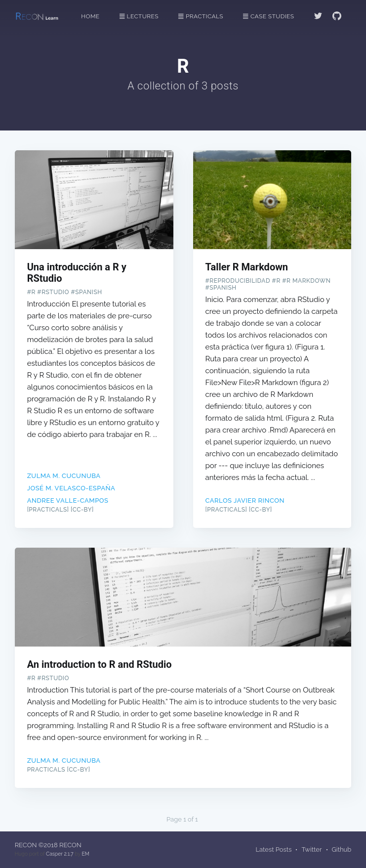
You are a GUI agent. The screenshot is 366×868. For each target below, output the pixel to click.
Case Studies (268, 16)
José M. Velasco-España (71, 488)
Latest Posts (273, 849)
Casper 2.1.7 (60, 854)
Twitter (311, 849)
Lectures (139, 16)
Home (90, 16)
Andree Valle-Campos (68, 500)
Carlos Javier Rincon (245, 500)
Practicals (201, 16)
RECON (26, 845)
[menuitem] (95, 17)
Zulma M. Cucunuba (64, 476)
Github (342, 849)
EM (85, 854)
